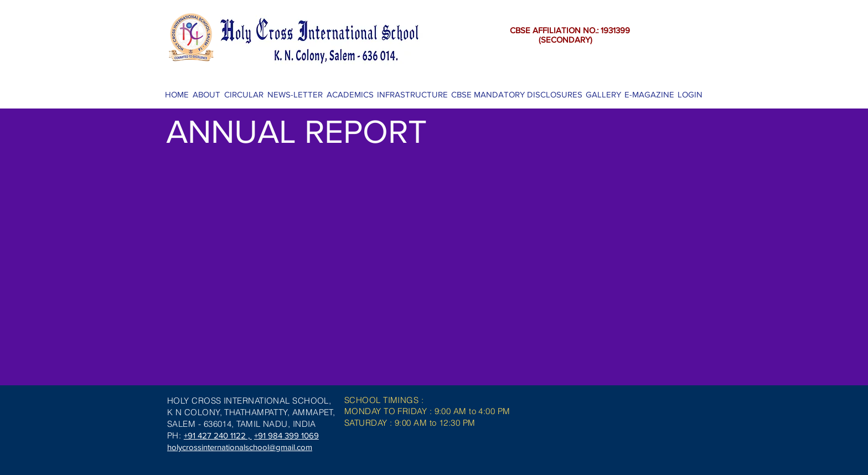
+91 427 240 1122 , (218, 435)
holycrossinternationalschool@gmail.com (240, 447)
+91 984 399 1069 (286, 435)
